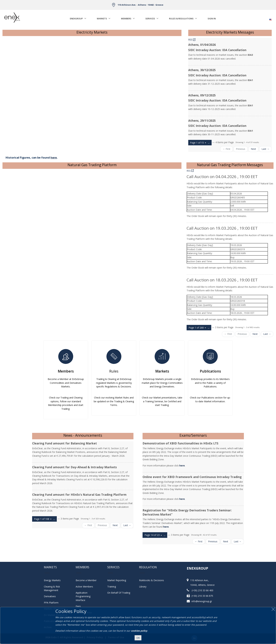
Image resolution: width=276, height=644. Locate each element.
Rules (114, 371)
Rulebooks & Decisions (151, 580)
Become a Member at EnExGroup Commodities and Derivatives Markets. (66, 383)
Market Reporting (117, 580)
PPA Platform (51, 603)
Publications (210, 371)
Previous (241, 149)
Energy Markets (52, 580)
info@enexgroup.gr (202, 601)
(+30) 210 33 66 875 (202, 596)
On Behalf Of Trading (119, 593)
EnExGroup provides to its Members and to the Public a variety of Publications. (210, 383)
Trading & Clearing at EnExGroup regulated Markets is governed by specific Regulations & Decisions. (114, 383)
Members (126, 19)
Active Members (84, 587)
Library (143, 587)
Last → (265, 149)
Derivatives (50, 596)
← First (226, 149)
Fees (78, 606)
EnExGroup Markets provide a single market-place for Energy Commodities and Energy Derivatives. (162, 383)
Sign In (212, 19)
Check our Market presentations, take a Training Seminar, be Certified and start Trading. (162, 401)
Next (253, 149)
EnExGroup (76, 19)
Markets (102, 19)
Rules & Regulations (181, 19)
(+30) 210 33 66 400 (202, 590)
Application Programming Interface (85, 596)
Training (112, 587)
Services (150, 19)
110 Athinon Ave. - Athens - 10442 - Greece (140, 5)
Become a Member (86, 580)
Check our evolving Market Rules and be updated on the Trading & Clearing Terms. (114, 401)
